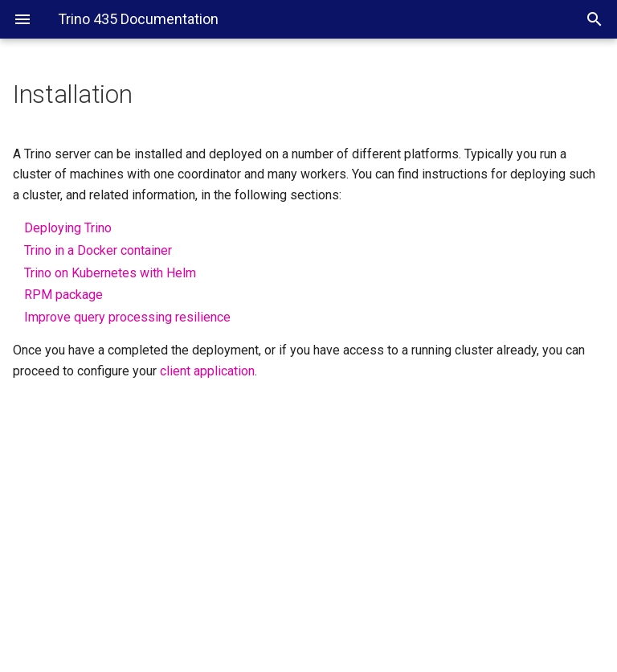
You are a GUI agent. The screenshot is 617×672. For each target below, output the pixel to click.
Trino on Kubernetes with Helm (110, 273)
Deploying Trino (68, 228)
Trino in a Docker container (98, 250)
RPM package (63, 295)
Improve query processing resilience (127, 317)
